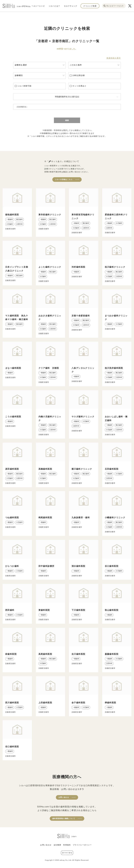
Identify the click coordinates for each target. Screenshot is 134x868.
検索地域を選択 (114, 58)
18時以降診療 (79, 75)
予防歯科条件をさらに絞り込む (67, 97)
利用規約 (67, 845)
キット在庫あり (79, 86)
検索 (67, 120)
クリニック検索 (90, 6)
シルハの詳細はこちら (64, 179)
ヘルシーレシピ (38, 6)
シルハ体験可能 (24, 86)
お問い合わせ (64, 797)
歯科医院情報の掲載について (64, 819)
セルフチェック (71, 6)
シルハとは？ (54, 6)
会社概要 (57, 845)
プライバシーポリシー (82, 845)
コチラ (81, 789)
